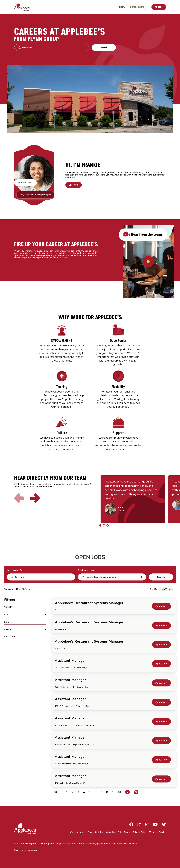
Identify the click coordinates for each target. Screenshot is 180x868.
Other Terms (124, 832)
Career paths (139, 7)
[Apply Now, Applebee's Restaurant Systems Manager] (161, 606)
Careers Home (78, 832)
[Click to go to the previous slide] (19, 499)
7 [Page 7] (101, 792)
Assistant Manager (70, 661)
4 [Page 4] (84, 792)
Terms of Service (158, 832)
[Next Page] (127, 792)
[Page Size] (56, 792)
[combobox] (112, 577)
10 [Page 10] (119, 792)
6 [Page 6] (96, 792)
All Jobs (159, 7)
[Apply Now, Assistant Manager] (161, 664)
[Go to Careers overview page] (24, 7)
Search (104, 48)
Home (122, 7)
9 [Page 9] (113, 792)
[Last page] (136, 792)
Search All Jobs (95, 832)
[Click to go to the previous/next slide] (100, 525)
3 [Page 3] (78, 792)
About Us (110, 832)
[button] (141, 577)
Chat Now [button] (74, 185)
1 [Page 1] (67, 792)
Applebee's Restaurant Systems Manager (89, 603)
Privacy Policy (140, 832)
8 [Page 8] (107, 792)
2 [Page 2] (72, 792)
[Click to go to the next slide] (35, 499)
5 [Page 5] (90, 792)
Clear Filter (10, 637)
